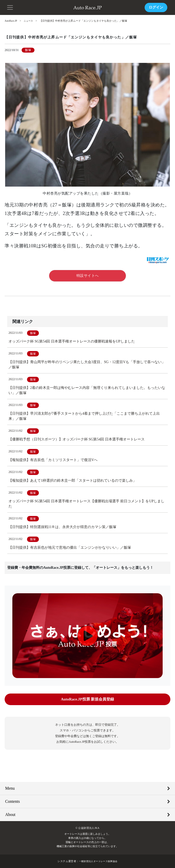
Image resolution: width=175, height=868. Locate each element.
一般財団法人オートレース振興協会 (98, 861)
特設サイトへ (88, 275)
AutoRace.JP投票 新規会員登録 (87, 699)
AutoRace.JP (11, 21)
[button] (10, 7)
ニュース (30, 21)
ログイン (156, 7)
